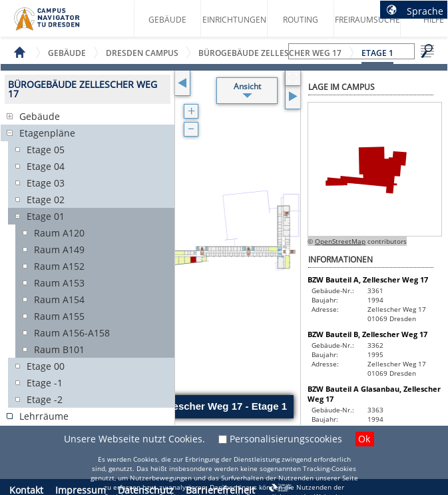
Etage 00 (46, 366)
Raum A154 (59, 299)
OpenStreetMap (340, 241)
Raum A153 (59, 283)
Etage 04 (46, 166)
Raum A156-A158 (72, 333)
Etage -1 (45, 383)
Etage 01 (46, 216)
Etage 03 (46, 183)
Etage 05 (46, 150)
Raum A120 (59, 233)
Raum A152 (59, 266)
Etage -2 (45, 399)
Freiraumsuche (367, 20)
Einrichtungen (234, 20)
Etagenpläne (47, 133)
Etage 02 (46, 200)
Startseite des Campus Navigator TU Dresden (61, 24)
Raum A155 (59, 316)
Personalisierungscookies (286, 439)
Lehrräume (44, 416)
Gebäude (167, 20)
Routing (301, 20)
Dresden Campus (142, 53)
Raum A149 (59, 249)
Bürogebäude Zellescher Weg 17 (270, 53)
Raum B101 (59, 349)
